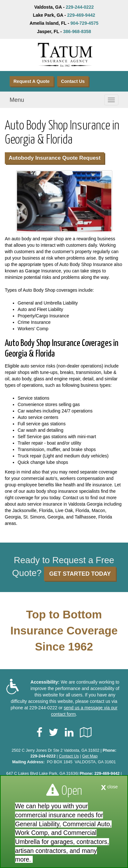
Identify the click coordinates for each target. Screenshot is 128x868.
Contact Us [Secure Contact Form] (69, 756)
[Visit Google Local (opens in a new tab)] (86, 732)
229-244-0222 (80, 7)
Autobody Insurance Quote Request (55, 158)
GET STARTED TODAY (80, 574)
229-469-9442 (81, 15)
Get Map (90, 756)
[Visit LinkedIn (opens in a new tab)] (69, 732)
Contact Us (73, 81)
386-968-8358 (77, 31)
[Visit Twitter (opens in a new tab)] (54, 732)
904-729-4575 (85, 23)
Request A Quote (32, 81)
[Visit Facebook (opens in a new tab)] (39, 732)
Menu (17, 100)
